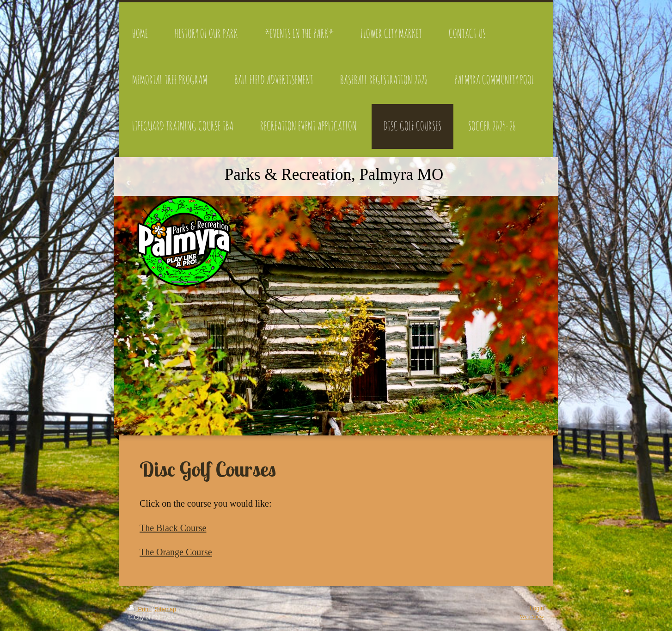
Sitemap (165, 609)
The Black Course (173, 528)
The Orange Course (176, 552)
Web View (532, 617)
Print (140, 609)
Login (537, 608)
